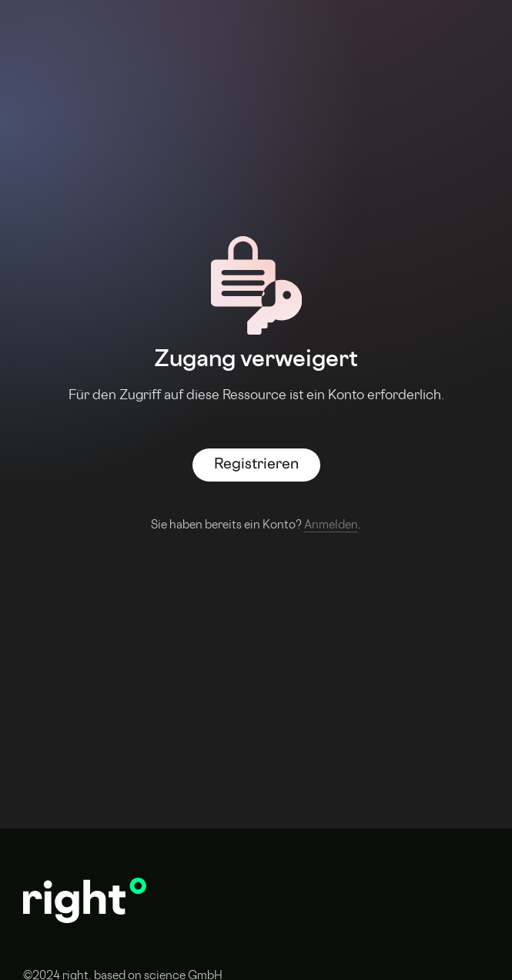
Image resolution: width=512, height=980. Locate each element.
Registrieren (256, 465)
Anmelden (331, 526)
